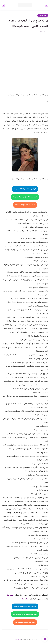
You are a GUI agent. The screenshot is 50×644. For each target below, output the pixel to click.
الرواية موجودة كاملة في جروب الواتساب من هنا (25, 197)
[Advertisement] (25, 59)
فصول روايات (43, 15)
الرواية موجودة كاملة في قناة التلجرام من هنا (25, 189)
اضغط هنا (11, 595)
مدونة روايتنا (17, 639)
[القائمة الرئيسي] (46, 5)
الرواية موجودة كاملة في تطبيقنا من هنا (25, 205)
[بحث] (4, 5)
